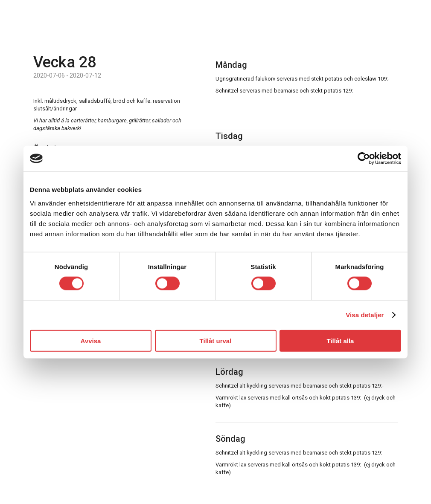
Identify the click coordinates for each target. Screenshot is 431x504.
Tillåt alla (341, 340)
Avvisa (91, 340)
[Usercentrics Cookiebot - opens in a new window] (364, 159)
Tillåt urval (216, 340)
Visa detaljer (365, 315)
